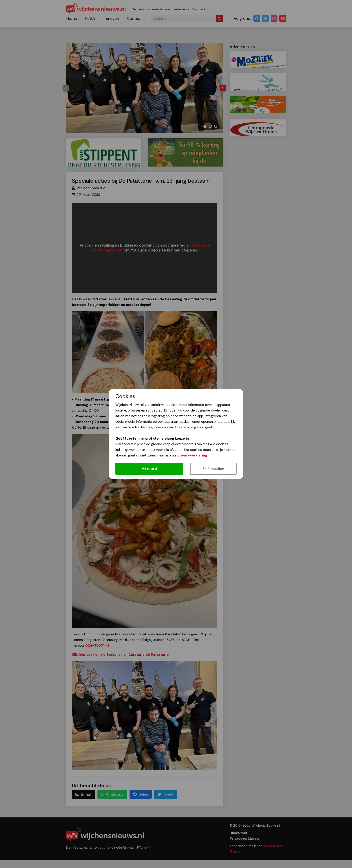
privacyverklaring (192, 455)
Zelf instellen (213, 469)
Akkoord (149, 469)
